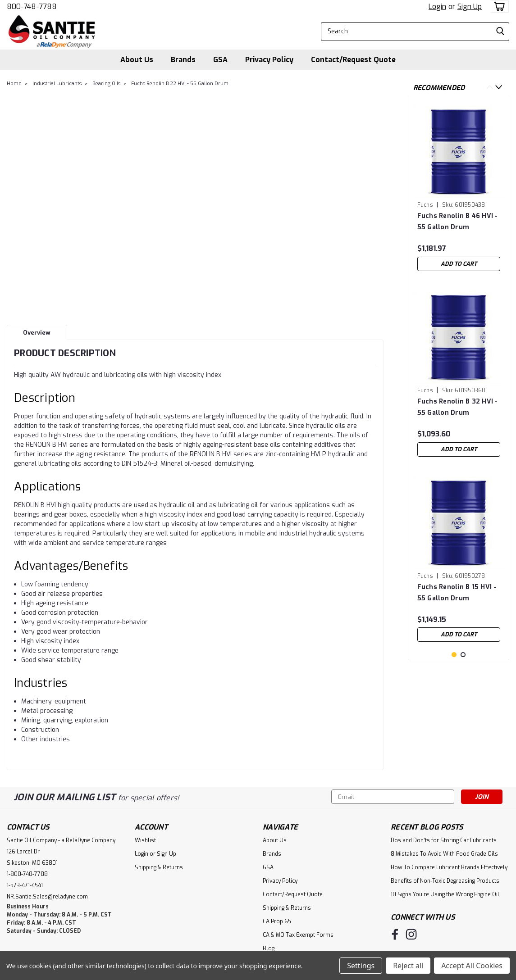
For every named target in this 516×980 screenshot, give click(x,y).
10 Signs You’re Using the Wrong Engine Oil (445, 894)
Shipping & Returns (159, 867)
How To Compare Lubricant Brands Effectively (449, 867)
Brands (183, 60)
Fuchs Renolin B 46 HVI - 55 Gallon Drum (458, 222)
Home (14, 84)
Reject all (408, 966)
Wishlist (145, 840)
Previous (490, 87)
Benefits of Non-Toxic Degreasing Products (445, 881)
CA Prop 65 (277, 921)
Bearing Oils (106, 84)
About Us (137, 60)
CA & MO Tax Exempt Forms (298, 935)
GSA (220, 60)
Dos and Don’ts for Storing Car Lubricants (444, 840)
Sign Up (470, 7)
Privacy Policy (269, 60)
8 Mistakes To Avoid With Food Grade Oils (444, 854)
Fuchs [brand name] (425, 205)
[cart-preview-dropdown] (498, 7)
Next (499, 87)
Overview (37, 333)
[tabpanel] (459, 188)
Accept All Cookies (472, 966)
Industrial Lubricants (57, 84)
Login (437, 7)
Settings (361, 966)
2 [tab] (463, 701)
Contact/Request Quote (353, 60)
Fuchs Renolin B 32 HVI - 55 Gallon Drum (458, 407)
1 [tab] (454, 701)
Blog (269, 948)
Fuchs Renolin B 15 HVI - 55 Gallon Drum (457, 593)
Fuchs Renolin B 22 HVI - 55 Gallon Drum (180, 84)
